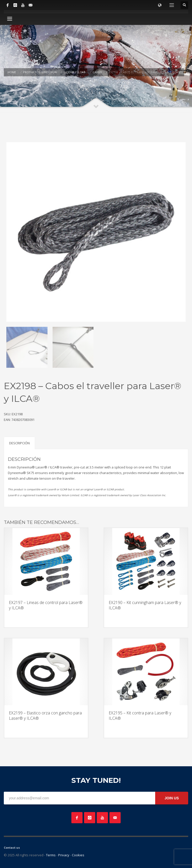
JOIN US (172, 798)
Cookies (78, 855)
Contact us (12, 848)
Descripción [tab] (19, 443)
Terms (51, 855)
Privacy (64, 855)
